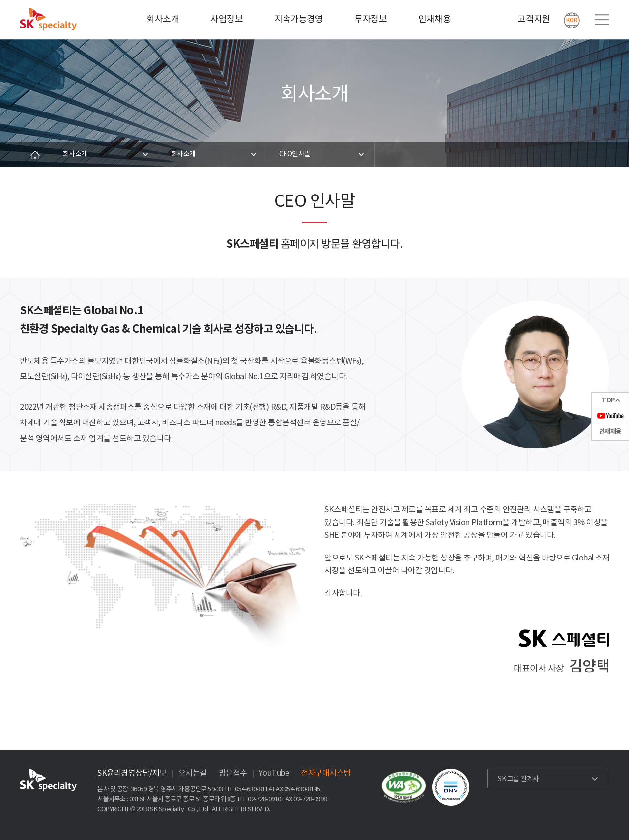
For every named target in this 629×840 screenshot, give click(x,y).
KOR (572, 20)
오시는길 (193, 773)
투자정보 (371, 19)
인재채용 (434, 19)
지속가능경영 (299, 19)
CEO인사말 (295, 154)
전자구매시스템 (326, 773)
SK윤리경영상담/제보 (132, 773)
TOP (608, 400)
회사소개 (163, 19)
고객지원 (534, 19)
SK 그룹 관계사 (518, 779)
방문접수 (233, 773)
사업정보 (227, 19)
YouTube (274, 773)
